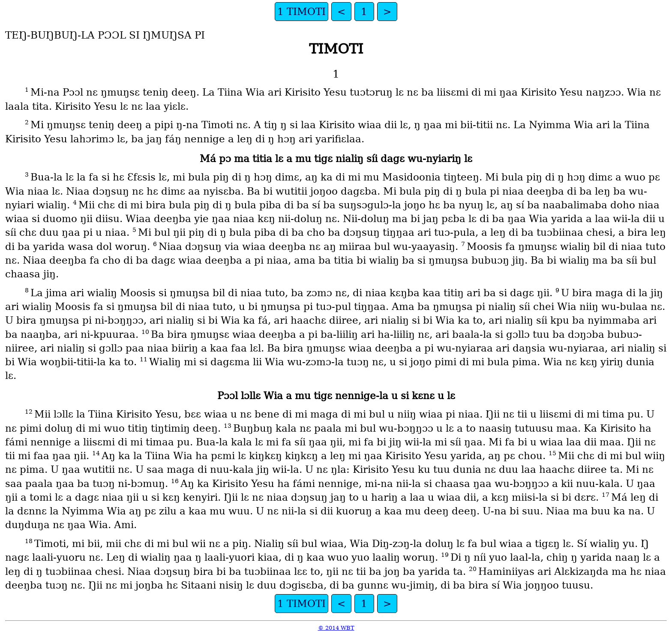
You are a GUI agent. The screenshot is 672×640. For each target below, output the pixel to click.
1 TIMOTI (301, 12)
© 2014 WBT (336, 628)
